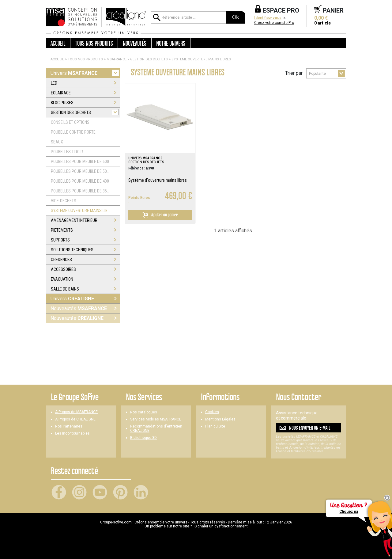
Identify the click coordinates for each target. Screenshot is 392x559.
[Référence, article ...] (188, 17)
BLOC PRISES (62, 103)
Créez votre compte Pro (274, 23)
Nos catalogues (144, 412)
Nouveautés (79, 308)
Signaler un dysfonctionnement (221, 526)
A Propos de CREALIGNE (75, 419)
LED (54, 83)
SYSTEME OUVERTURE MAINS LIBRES (201, 59)
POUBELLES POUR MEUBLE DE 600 (80, 162)
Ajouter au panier (159, 215)
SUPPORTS (60, 240)
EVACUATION (62, 279)
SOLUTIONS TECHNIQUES (72, 250)
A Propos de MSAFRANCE (76, 412)
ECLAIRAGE (61, 93)
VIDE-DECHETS (64, 201)
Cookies (212, 412)
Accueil (58, 43)
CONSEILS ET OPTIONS (70, 122)
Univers (74, 73)
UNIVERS (145, 158)
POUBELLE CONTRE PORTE (73, 132)
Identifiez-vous (268, 18)
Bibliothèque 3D (143, 438)
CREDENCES (61, 260)
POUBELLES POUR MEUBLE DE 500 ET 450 (81, 171)
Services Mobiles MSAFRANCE (156, 419)
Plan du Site (215, 426)
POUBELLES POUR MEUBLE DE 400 (80, 181)
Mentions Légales (220, 419)
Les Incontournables (72, 434)
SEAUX (57, 142)
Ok (236, 17)
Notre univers (171, 43)
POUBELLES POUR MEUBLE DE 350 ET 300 (81, 191)
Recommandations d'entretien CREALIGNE (156, 428)
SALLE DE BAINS (65, 289)
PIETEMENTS (62, 230)
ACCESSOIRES (63, 269)
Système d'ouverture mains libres (158, 180)
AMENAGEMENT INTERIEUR (74, 220)
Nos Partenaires (69, 426)
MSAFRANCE (117, 59)
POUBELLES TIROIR (67, 152)
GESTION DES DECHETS (149, 59)
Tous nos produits (85, 59)
